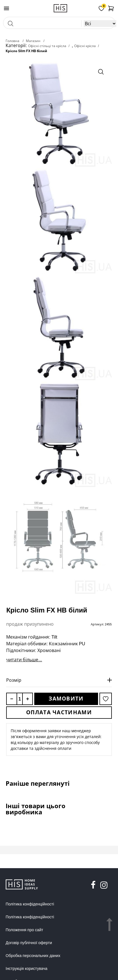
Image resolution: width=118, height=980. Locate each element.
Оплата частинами (59, 712)
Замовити (66, 699)
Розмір (14, 680)
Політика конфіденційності (30, 904)
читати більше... (24, 660)
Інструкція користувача (26, 969)
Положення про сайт (24, 930)
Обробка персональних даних (33, 956)
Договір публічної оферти (29, 943)
